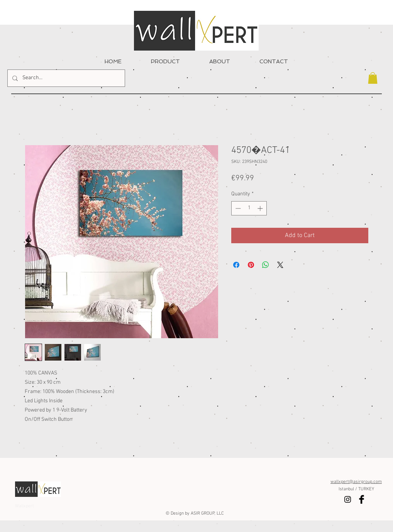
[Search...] (65, 78)
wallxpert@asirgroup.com (356, 482)
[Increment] (261, 208)
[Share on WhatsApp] (266, 265)
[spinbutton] (249, 208)
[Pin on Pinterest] (251, 265)
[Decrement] (237, 208)
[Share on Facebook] (236, 265)
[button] (373, 78)
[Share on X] (280, 265)
